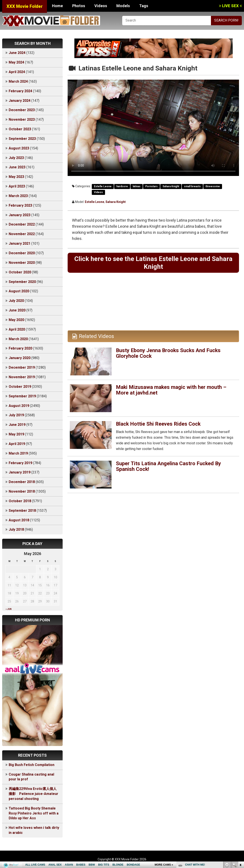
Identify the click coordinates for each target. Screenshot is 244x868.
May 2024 (16, 62)
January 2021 (20, 243)
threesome (213, 186)
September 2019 (22, 396)
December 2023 (22, 110)
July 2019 (16, 415)
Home (57, 6)
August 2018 (19, 520)
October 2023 (20, 129)
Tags (144, 6)
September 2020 (22, 282)
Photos (79, 6)
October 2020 (20, 272)
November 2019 (22, 377)
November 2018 (22, 491)
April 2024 (17, 72)
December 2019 (22, 367)
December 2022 (22, 224)
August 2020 (19, 291)
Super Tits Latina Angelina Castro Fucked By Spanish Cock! (169, 466)
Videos (101, 6)
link (240, 800)
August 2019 (19, 406)
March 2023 (18, 196)
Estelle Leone (103, 186)
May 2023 (16, 177)
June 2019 (17, 425)
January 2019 (20, 472)
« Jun (9, 609)
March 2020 (18, 339)
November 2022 (22, 234)
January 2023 (20, 215)
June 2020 (17, 310)
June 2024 (17, 53)
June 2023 (17, 167)
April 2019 (17, 444)
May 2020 (16, 320)
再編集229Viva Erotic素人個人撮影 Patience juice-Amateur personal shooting (33, 794)
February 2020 (20, 348)
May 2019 (16, 434)
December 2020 (22, 253)
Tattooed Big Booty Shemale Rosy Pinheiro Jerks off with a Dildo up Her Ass (34, 813)
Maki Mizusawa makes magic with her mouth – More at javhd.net (171, 390)
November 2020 (22, 263)
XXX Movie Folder (25, 6)
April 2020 (17, 329)
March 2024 (18, 81)
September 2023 (22, 139)
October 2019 (20, 387)
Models (123, 6)
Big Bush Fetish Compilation (32, 765)
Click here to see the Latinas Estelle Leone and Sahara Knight (153, 263)
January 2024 (20, 101)
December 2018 (22, 482)
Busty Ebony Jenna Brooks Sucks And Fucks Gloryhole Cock (169, 353)
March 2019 (18, 453)
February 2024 (20, 91)
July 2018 (16, 529)
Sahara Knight (171, 186)
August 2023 (19, 148)
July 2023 (16, 158)
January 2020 (20, 358)
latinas (137, 186)
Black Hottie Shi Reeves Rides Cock (159, 424)
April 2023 (17, 186)
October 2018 (20, 501)
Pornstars (151, 186)
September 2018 (22, 511)
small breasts (192, 186)
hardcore (122, 186)
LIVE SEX (230, 6)
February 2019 (20, 463)
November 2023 (22, 120)
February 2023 (20, 205)
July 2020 (16, 301)
